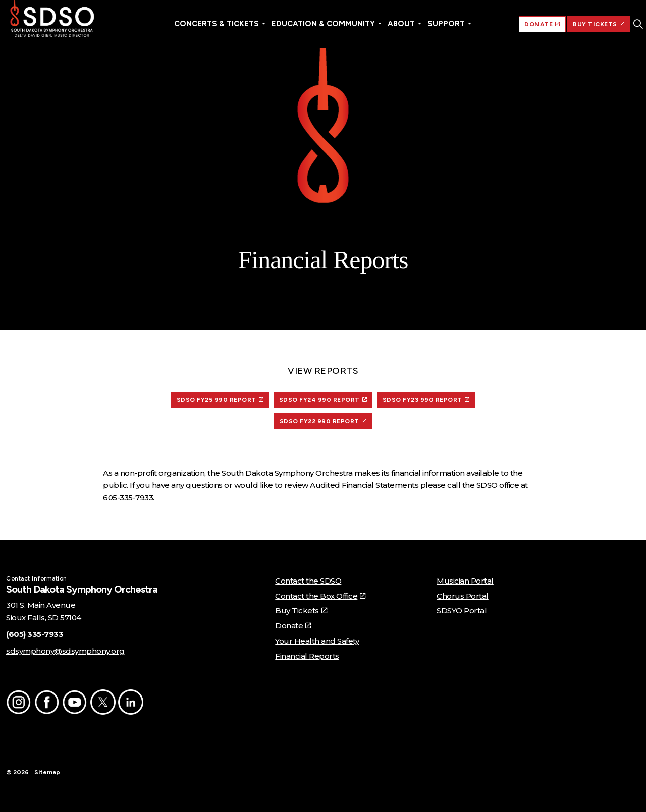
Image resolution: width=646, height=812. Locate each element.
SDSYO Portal (462, 611)
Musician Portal (465, 581)
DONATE (542, 24)
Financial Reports (307, 656)
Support (446, 24)
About (401, 24)
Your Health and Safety (317, 641)
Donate (293, 626)
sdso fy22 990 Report (323, 421)
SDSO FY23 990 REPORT (426, 400)
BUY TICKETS (599, 24)
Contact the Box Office (320, 596)
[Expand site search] (638, 24)
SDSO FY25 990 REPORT (220, 400)
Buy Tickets (301, 611)
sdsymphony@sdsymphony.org (65, 651)
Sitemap (47, 772)
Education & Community (323, 24)
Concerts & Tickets (217, 24)
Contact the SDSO (308, 581)
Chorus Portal (463, 596)
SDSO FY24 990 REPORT (323, 400)
